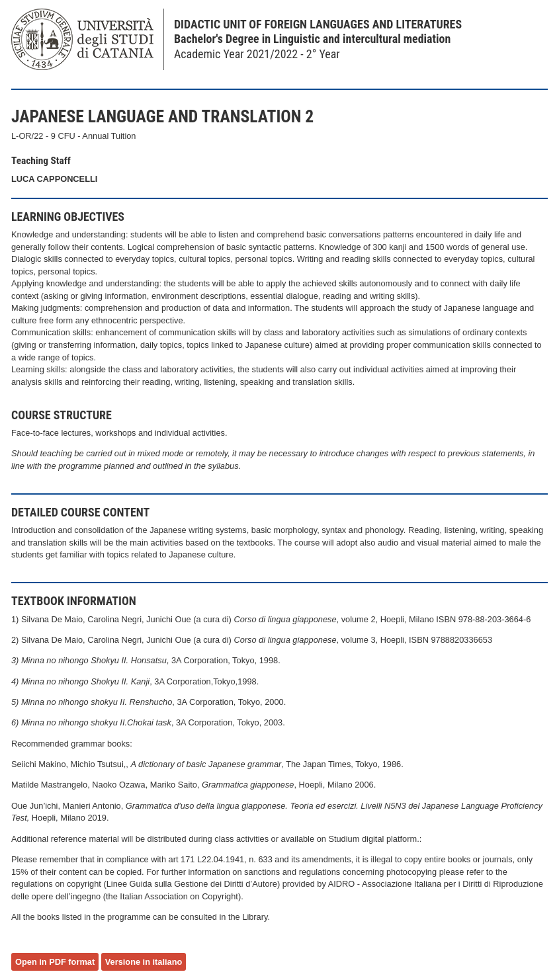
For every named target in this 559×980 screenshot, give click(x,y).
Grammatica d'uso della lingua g (186, 806)
